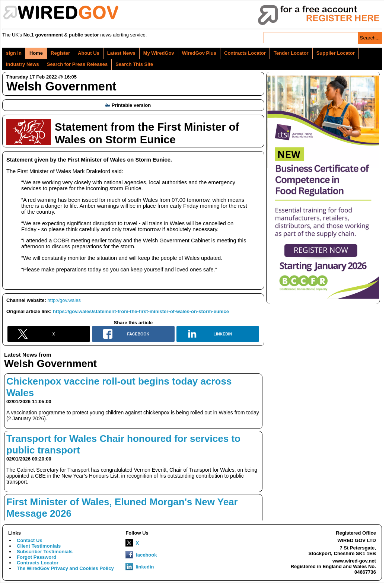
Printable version (128, 105)
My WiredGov (159, 53)
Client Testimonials (39, 546)
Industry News (23, 64)
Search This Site (134, 64)
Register (60, 53)
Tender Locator (291, 53)
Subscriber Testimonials (45, 552)
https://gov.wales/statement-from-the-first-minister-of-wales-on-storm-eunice (141, 311)
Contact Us (30, 540)
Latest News (121, 53)
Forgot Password (36, 557)
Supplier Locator (336, 53)
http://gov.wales (64, 300)
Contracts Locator (245, 53)
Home (36, 53)
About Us (89, 53)
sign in (14, 53)
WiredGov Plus (199, 53)
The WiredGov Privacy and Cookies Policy (65, 568)
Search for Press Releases (77, 64)
